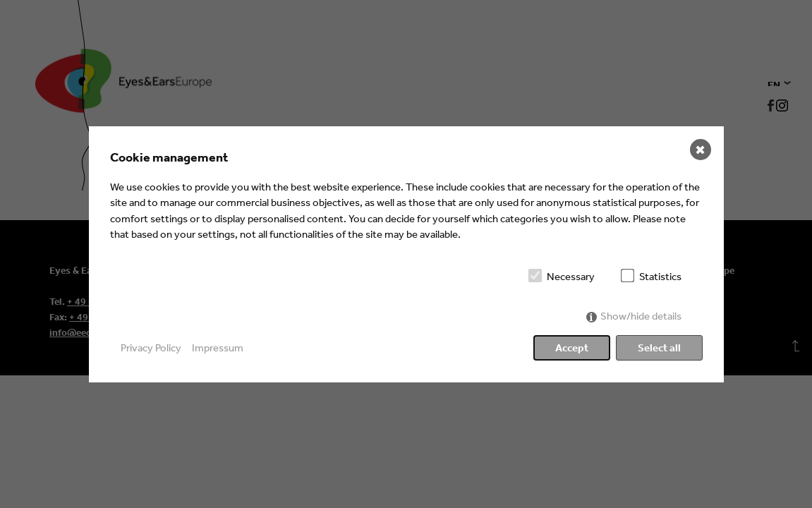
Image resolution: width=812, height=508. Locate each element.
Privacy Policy (151, 347)
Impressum (218, 347)
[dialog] (406, 254)
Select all (659, 347)
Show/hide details (641, 316)
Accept (572, 347)
